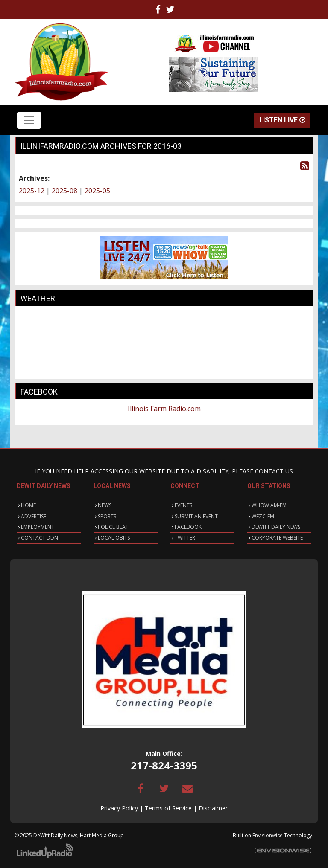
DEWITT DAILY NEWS (276, 527)
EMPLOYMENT (38, 527)
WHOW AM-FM (269, 505)
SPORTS (107, 516)
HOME (28, 505)
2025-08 (64, 191)
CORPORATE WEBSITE (277, 538)
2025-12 (32, 191)
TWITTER (185, 538)
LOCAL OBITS (114, 538)
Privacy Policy (119, 808)
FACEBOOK (188, 527)
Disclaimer (213, 808)
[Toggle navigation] (29, 120)
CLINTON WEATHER (164, 343)
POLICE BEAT (113, 527)
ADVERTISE (34, 516)
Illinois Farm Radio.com (164, 409)
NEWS (105, 505)
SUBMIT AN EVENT (196, 516)
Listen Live (282, 120)
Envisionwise (268, 835)
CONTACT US (274, 471)
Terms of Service (168, 808)
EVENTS (183, 505)
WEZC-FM (263, 516)
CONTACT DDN (40, 538)
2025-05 (97, 191)
